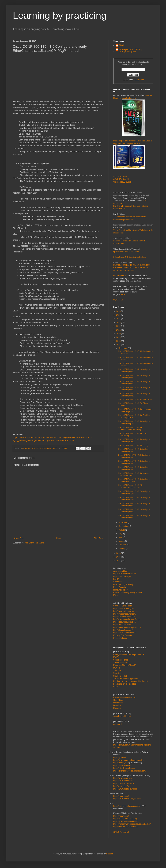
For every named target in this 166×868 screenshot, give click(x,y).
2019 (119, 337)
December (123, 348)
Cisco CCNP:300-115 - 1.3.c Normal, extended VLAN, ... (134, 474)
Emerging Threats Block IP (125, 665)
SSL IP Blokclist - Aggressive (126, 679)
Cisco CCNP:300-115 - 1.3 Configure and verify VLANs (134, 480)
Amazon (149, 95)
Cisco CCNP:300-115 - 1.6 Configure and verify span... (134, 422)
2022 (119, 326)
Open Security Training (123, 584)
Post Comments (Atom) (34, 543)
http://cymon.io (120, 757)
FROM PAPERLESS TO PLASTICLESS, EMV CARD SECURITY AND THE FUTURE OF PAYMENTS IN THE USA (132, 268)
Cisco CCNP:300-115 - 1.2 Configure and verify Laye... (134, 492)
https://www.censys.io (123, 778)
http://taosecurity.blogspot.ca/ (126, 611)
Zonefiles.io (118, 673)
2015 (119, 557)
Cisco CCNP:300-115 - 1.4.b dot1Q (133, 445)
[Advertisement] (58, 78)
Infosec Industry (120, 638)
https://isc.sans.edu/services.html (127, 806)
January (122, 549)
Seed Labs (118, 582)
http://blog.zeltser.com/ (123, 630)
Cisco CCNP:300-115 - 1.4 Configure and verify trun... (134, 450)
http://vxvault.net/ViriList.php (125, 819)
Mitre (115, 595)
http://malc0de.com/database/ (126, 827)
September (124, 526)
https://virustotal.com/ (122, 765)
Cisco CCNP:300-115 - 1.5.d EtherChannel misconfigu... (131, 428)
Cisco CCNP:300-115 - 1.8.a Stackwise (135, 399)
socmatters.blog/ (120, 571)
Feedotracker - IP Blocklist (124, 684)
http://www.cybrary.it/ (122, 576)
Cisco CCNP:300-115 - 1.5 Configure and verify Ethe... (134, 440)
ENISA (116, 579)
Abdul (121, 45)
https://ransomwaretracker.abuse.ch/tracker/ (132, 824)
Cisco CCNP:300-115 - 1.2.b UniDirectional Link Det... (130, 486)
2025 (119, 315)
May (121, 537)
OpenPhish (118, 700)
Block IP (117, 687)
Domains (117, 705)
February (123, 545)
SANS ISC (118, 671)
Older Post (98, 538)
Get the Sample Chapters (129, 144)
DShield (117, 668)
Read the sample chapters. (125, 98)
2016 (119, 553)
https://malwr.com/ (121, 816)
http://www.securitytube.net (125, 574)
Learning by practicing (60, 15)
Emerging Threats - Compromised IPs (129, 654)
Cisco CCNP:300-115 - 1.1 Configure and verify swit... (134, 505)
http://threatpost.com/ (122, 625)
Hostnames (118, 703)
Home (59, 538)
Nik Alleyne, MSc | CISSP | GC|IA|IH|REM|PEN (130, 51)
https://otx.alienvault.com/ (124, 768)
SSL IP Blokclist (120, 676)
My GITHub (118, 300)
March (122, 541)
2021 (119, 330)
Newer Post (19, 538)
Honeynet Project (121, 590)
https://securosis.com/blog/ (125, 622)
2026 (119, 311)
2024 (119, 319)
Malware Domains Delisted (125, 697)
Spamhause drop (121, 660)
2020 (119, 334)
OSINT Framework (121, 832)
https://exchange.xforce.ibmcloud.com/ (130, 771)
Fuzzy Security (120, 587)
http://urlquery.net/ (121, 763)
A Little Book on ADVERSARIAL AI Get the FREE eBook (122, 179)
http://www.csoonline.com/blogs (127, 619)
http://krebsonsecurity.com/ (125, 614)
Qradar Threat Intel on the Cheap (126, 252)
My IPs (116, 657)
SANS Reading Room (123, 606)
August (122, 530)
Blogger (110, 854)
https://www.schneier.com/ (124, 633)
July (121, 534)
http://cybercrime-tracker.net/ (125, 821)
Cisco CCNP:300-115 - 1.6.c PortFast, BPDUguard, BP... (134, 416)
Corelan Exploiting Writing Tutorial (128, 592)
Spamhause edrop (121, 663)
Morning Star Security (123, 635)
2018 (119, 341)
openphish (118, 724)
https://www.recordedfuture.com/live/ (129, 760)
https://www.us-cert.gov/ (123, 609)
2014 (119, 561)
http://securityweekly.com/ (124, 617)
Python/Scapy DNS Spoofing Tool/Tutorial (130, 257)
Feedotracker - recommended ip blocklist (131, 681)
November (123, 522)
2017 (119, 345)
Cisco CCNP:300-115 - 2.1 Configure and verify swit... (134, 370)
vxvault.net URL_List (122, 716)
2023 (119, 322)
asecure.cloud (120, 276)
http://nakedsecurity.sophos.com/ (127, 627)
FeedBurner (139, 80)
